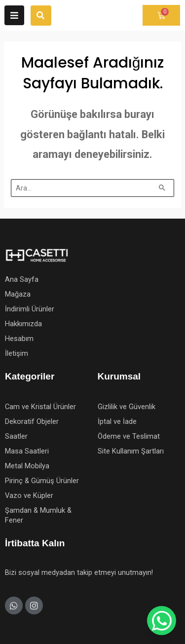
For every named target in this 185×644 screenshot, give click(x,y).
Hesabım (19, 339)
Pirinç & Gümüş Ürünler (42, 481)
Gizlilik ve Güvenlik (127, 407)
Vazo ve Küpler (29, 495)
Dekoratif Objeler (32, 421)
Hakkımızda (23, 324)
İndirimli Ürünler (30, 309)
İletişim (17, 353)
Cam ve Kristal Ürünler (40, 407)
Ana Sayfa (22, 279)
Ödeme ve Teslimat (129, 436)
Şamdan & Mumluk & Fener (38, 515)
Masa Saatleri (27, 451)
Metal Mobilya (27, 466)
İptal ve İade (117, 421)
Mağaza (18, 294)
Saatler (16, 436)
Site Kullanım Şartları (131, 451)
